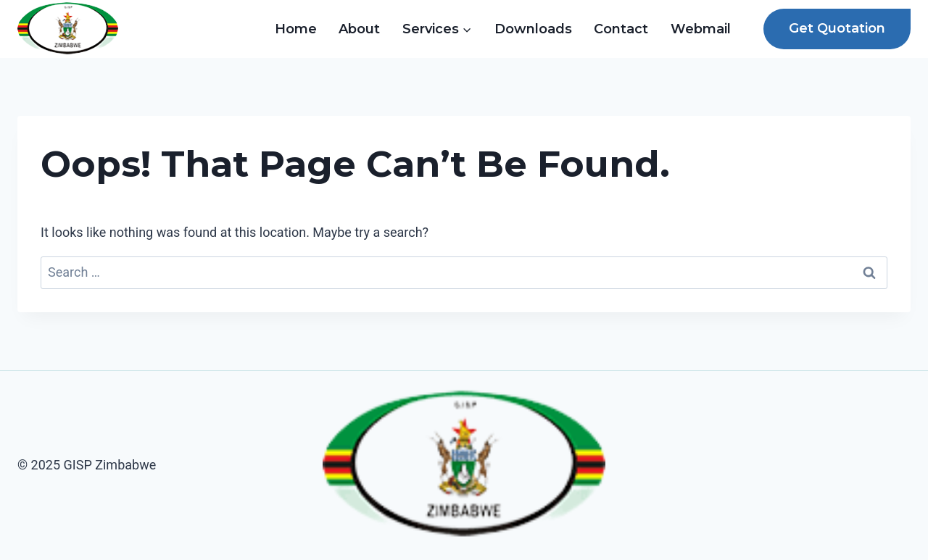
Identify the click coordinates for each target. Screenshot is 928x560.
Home (296, 29)
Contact (621, 29)
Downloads (533, 29)
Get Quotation (837, 28)
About (359, 29)
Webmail (701, 29)
